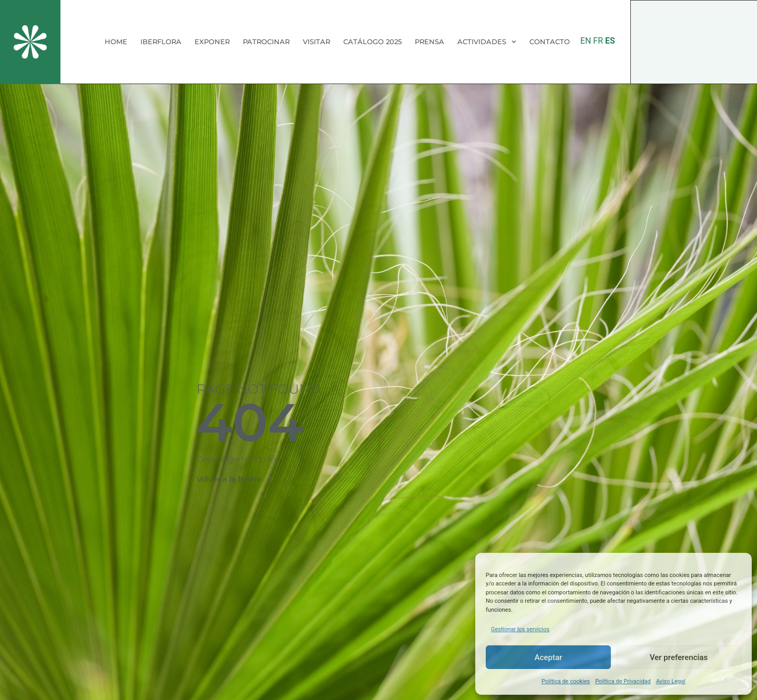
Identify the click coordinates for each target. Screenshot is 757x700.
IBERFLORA (161, 42)
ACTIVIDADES (487, 42)
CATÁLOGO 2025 (372, 42)
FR (598, 41)
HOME (116, 42)
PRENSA (429, 42)
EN (586, 41)
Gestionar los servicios (520, 629)
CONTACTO (550, 42)
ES (610, 41)
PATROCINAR (266, 42)
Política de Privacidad (623, 681)
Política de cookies (566, 681)
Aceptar (549, 657)
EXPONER (212, 42)
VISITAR (316, 42)
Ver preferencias (679, 657)
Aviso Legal (671, 681)
